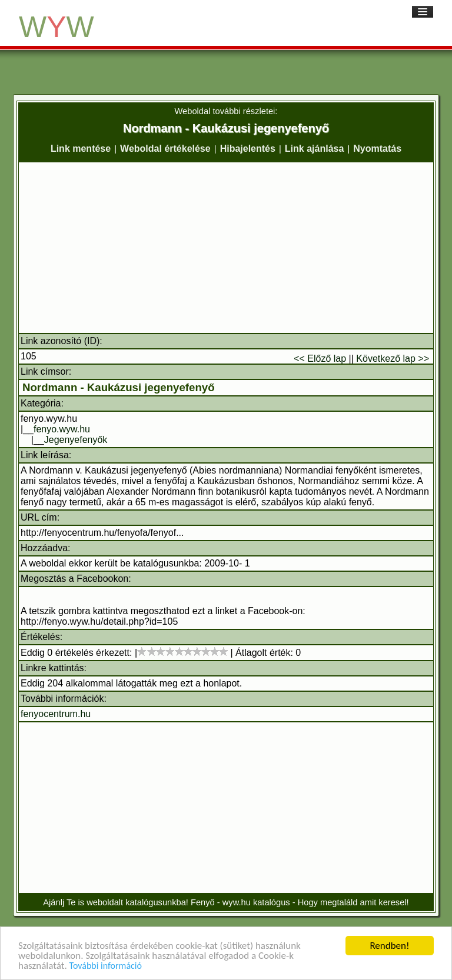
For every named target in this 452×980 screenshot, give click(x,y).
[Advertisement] (226, 248)
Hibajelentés (248, 149)
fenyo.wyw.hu (62, 429)
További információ (106, 967)
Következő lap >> (393, 359)
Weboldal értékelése (165, 149)
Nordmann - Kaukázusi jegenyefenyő (119, 387)
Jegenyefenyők (76, 440)
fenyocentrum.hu (56, 714)
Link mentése (81, 149)
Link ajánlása (315, 149)
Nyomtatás (377, 149)
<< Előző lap (320, 359)
